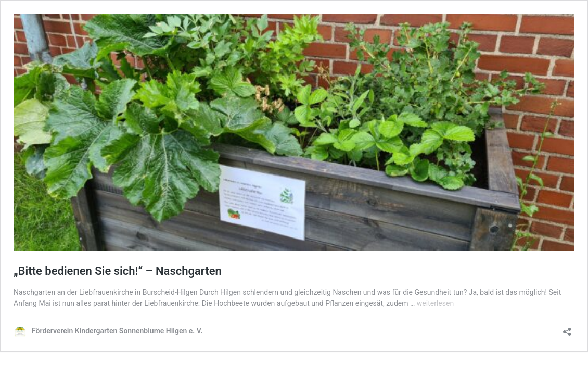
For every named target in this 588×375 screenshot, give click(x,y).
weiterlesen (435, 303)
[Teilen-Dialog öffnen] (567, 328)
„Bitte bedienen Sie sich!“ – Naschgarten (118, 271)
